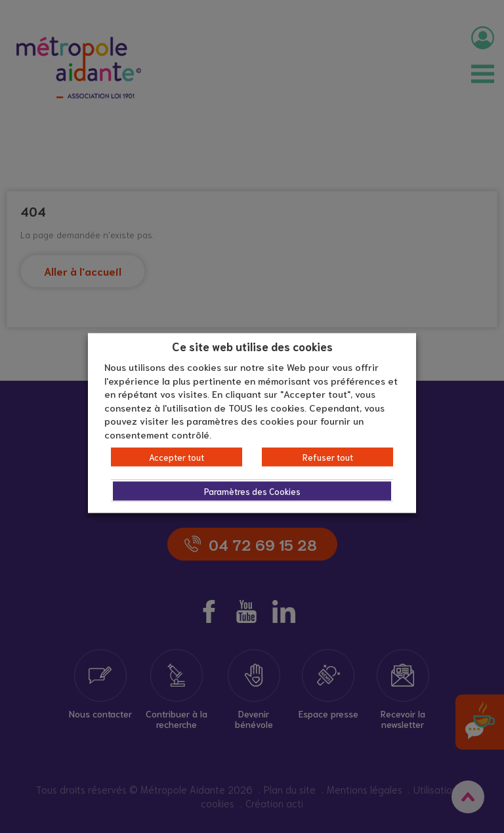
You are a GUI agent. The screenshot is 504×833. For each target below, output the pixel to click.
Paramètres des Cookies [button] (252, 491)
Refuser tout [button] (328, 457)
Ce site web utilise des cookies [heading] (252, 345)
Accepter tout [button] (177, 457)
